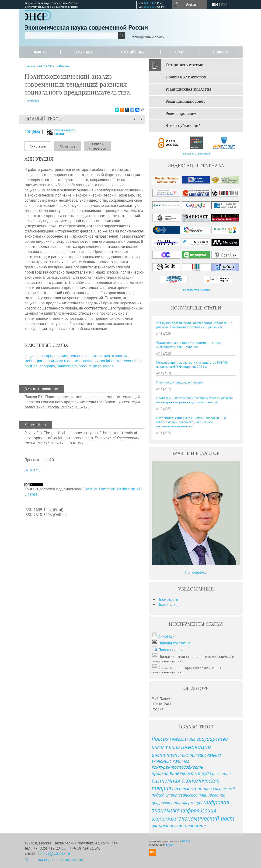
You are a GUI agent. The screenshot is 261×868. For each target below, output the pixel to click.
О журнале (84, 52)
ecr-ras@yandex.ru (54, 853)
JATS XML (33, 470)
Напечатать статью (174, 643)
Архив (180, 52)
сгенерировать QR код (58, 132)
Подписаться (168, 604)
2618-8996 (150, 7)
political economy (40, 366)
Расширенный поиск (148, 37)
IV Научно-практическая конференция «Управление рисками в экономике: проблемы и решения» (194, 325)
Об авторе (68, 146)
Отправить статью (184, 65)
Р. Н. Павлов (32, 101)
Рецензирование (181, 114)
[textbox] (71, 36)
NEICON (187, 841)
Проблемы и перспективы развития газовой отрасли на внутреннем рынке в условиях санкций (195, 400)
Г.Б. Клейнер (196, 572)
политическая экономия (107, 356)
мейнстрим (34, 361)
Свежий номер (134, 52)
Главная (40, 52)
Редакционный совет (185, 102)
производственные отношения (72, 361)
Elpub (169, 845)
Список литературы (98, 146)
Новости (221, 52)
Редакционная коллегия (188, 89)
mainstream (67, 366)
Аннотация (38, 146)
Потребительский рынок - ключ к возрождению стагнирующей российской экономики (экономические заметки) (191, 422)
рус (224, 5)
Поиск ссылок (170, 650)
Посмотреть (168, 599)
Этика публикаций (183, 126)
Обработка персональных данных (54, 860)
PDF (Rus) (32, 132)
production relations (96, 366)
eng (215, 5)
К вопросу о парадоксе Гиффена (180, 382)
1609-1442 (150, 3)
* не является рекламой (196, 153)
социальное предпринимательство (54, 356)
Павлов (64, 66)
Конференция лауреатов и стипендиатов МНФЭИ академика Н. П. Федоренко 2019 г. (192, 365)
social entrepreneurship (120, 361)
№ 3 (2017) (47, 66)
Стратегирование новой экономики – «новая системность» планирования (189, 345)
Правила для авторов (186, 77)
